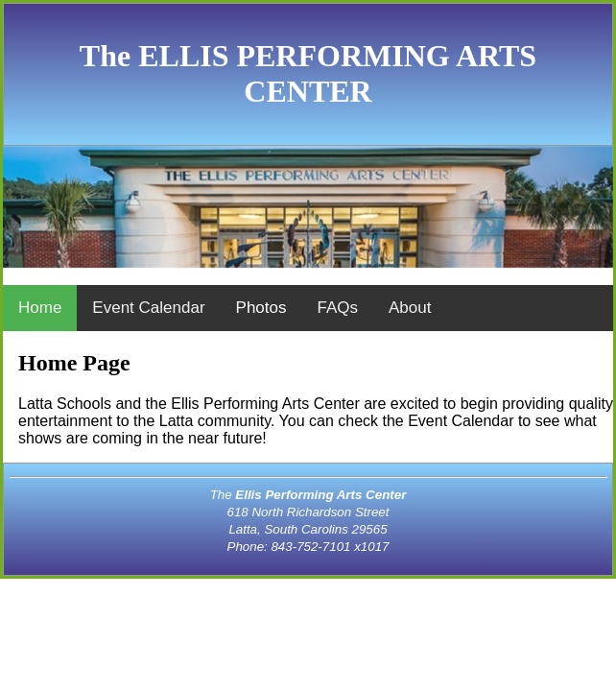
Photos (261, 308)
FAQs (337, 308)
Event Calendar (148, 308)
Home (40, 308)
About (410, 308)
